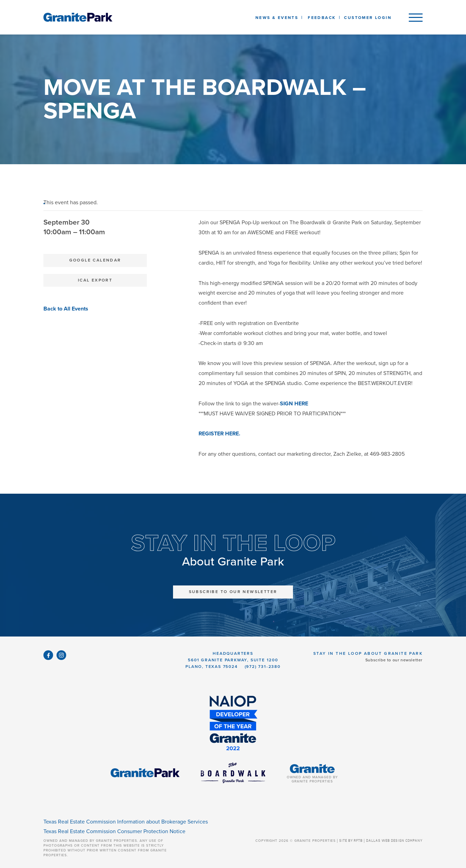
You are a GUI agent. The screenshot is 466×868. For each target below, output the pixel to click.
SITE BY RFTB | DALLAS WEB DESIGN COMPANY (381, 841)
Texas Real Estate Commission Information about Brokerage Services (126, 822)
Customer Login (368, 18)
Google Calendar (95, 260)
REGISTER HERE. (219, 434)
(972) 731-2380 (263, 667)
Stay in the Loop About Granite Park (368, 653)
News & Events (278, 18)
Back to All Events (66, 309)
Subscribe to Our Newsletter (233, 592)
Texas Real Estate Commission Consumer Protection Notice (114, 831)
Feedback (322, 18)
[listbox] (322, 17)
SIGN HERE (294, 404)
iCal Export (95, 280)
